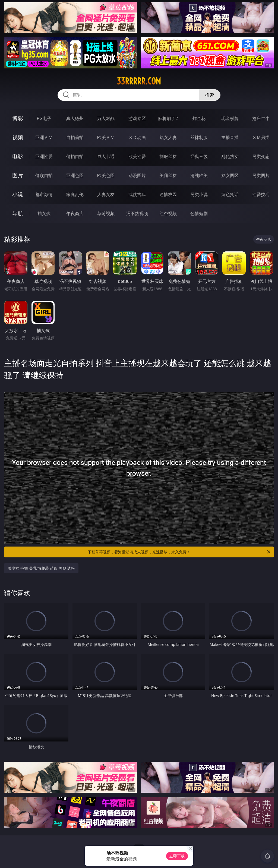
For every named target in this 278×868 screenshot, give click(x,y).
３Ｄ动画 (137, 137)
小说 (18, 194)
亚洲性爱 (44, 156)
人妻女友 (106, 194)
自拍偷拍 (75, 137)
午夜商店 (75, 213)
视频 (18, 137)
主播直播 (230, 137)
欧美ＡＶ (106, 137)
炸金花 (199, 118)
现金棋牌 (230, 118)
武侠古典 (137, 194)
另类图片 (261, 175)
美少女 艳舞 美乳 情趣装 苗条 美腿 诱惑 (41, 568)
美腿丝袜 (168, 175)
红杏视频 (168, 213)
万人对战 (106, 118)
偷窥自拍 (44, 175)
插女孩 (44, 213)
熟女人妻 (168, 137)
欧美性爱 (137, 156)
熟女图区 (230, 175)
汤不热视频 (137, 213)
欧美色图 (106, 175)
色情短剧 (199, 213)
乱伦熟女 (230, 156)
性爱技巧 (261, 194)
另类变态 (261, 156)
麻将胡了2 (168, 118)
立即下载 (177, 856)
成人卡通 (106, 156)
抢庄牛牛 (261, 118)
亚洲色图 (75, 175)
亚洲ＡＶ (44, 137)
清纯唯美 (199, 175)
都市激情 (44, 194)
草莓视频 (106, 213)
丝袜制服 (199, 137)
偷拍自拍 (75, 156)
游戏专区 (137, 118)
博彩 (18, 118)
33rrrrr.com (139, 81)
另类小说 (199, 194)
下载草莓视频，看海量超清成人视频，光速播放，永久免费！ (179, 552)
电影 (18, 156)
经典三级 (199, 156)
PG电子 (44, 118)
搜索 (210, 95)
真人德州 (75, 118)
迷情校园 (168, 194)
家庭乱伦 (75, 194)
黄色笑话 (230, 194)
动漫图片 (137, 175)
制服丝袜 (168, 156)
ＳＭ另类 (261, 137)
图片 (18, 175)
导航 (18, 213)
